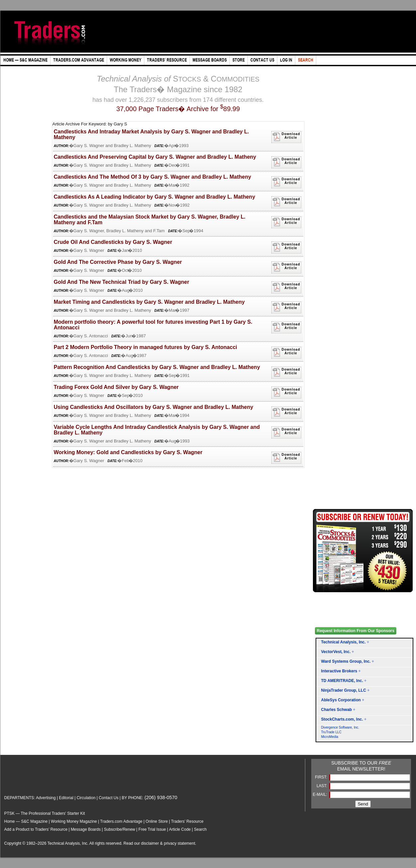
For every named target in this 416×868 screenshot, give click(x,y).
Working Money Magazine (74, 821)
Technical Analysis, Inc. (344, 642)
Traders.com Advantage (122, 821)
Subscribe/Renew (119, 829)
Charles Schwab (337, 710)
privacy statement (180, 843)
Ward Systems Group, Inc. (346, 661)
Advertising (46, 798)
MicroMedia (330, 737)
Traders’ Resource (187, 821)
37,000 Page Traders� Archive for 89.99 (178, 109)
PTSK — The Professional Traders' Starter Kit (45, 813)
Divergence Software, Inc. (340, 727)
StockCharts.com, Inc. (342, 719)
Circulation (86, 798)
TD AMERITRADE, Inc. (342, 681)
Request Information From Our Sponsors (356, 631)
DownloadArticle (286, 137)
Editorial (66, 798)
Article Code (180, 829)
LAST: (322, 786)
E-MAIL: (321, 794)
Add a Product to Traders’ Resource (36, 829)
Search (200, 829)
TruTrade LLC (332, 732)
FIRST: (322, 777)
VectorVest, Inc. (336, 652)
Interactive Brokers (339, 671)
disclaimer (150, 843)
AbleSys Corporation (341, 700)
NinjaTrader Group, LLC (344, 690)
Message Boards (86, 829)
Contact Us (109, 798)
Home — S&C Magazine (26, 821)
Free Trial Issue (152, 829)
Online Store (157, 821)
